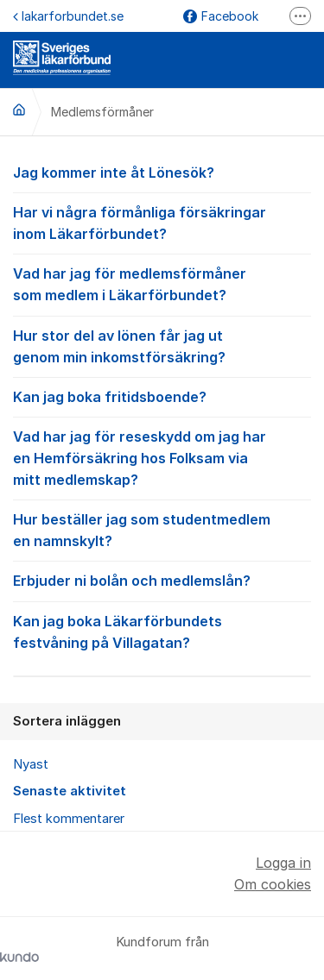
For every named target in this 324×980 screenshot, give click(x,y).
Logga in (283, 863)
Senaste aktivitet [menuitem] (70, 791)
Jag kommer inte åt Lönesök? (162, 172)
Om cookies (273, 884)
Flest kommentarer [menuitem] (69, 819)
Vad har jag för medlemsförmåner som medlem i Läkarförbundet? (162, 283)
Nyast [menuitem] (31, 764)
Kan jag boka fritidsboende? (162, 396)
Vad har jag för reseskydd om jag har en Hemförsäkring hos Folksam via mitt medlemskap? (162, 457)
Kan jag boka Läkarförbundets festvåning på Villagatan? (162, 631)
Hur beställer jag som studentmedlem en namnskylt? (162, 529)
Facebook (221, 16)
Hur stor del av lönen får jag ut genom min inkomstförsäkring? (162, 346)
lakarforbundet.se (68, 16)
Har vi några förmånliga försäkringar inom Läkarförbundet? (162, 222)
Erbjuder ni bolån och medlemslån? (162, 580)
